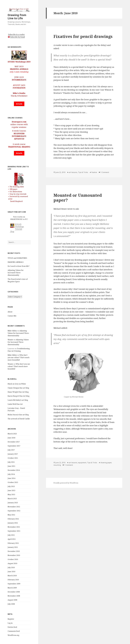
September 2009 (14, 584)
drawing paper (106, 463)
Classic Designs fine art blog (18, 388)
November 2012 (14, 507)
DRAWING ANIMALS (16, 262)
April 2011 (12, 539)
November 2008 (14, 596)
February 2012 (13, 519)
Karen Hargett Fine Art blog (19, 396)
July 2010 (11, 567)
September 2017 (14, 446)
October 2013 (13, 482)
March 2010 (12, 576)
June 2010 (11, 572)
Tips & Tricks (83, 172)
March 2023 (12, 434)
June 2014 (11, 478)
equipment (82, 463)
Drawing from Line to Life (17, 17)
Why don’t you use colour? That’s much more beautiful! (19, 357)
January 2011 (13, 547)
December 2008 (14, 592)
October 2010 (13, 559)
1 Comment (105, 172)
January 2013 (13, 503)
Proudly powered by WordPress (66, 483)
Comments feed (14, 631)
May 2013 (11, 495)
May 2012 (11, 515)
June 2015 (11, 466)
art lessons (73, 172)
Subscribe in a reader (16, 34)
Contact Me (12, 316)
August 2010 (12, 563)
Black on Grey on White (17, 384)
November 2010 (14, 555)
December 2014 (14, 470)
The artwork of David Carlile (19, 419)
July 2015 (11, 462)
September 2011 (14, 531)
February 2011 (13, 543)
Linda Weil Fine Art (15, 404)
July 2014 (11, 474)
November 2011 (14, 527)
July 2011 (11, 535)
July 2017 (11, 450)
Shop (12, 231)
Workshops (19, 227)
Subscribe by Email (17, 37)
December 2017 (14, 442)
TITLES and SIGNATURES (17, 258)
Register (11, 619)
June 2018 (11, 438)
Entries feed (12, 627)
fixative (94, 172)
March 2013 (12, 499)
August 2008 (12, 600)
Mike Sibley (12, 331)
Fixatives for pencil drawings (83, 36)
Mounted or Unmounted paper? (78, 198)
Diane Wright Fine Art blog (18, 392)
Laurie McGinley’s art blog (18, 400)
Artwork (18, 224)
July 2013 (11, 486)
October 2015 (13, 458)
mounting (57, 465)
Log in (10, 623)
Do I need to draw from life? (19, 266)
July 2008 (11, 604)
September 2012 (14, 511)
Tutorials (18, 229)
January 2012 (13, 523)
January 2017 (13, 454)
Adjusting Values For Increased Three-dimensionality (16, 273)
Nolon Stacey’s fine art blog (18, 415)
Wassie (10, 340)
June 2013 (11, 490)
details (19, 104)
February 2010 (13, 580)
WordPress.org (13, 635)
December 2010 (14, 551)
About (10, 312)
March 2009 (12, 588)
